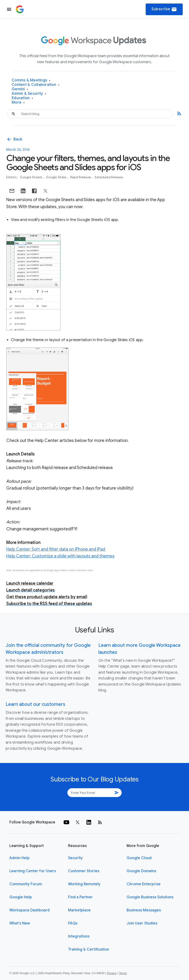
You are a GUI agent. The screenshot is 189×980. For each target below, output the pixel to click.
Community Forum (26, 884)
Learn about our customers (35, 704)
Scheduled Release (109, 177)
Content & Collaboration (36, 85)
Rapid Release (81, 177)
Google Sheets (32, 177)
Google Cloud (139, 858)
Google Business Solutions (150, 897)
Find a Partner (80, 897)
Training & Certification (89, 949)
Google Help (21, 897)
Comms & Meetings (31, 80)
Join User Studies (142, 923)
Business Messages (144, 910)
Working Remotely (84, 884)
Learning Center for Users (33, 871)
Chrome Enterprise (144, 884)
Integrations (79, 936)
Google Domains (141, 871)
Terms (123, 973)
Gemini (20, 89)
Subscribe (164, 9)
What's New (20, 923)
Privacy (112, 973)
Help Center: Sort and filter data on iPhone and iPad (56, 549)
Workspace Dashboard (29, 910)
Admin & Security (29, 94)
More (18, 103)
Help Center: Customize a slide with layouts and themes (60, 556)
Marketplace (79, 910)
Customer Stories (84, 871)
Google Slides (57, 177)
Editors (12, 177)
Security (75, 858)
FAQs (73, 923)
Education (22, 98)
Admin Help (19, 858)
